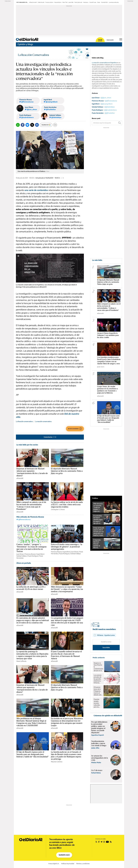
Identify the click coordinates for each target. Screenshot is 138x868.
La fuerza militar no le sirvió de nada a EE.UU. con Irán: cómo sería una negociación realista (67, 505)
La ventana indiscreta (114, 2)
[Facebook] (23, 125)
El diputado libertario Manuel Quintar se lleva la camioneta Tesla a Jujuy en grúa (67, 471)
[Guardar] (55, 125)
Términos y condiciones (83, 864)
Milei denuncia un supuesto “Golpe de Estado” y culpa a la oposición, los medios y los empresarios (67, 589)
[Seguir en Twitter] (96, 842)
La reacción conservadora (43, 421)
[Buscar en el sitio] (105, 123)
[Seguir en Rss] (111, 842)
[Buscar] (120, 123)
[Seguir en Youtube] (107, 842)
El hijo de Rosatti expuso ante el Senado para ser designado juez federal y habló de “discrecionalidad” (33, 754)
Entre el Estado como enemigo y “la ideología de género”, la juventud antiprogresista (67, 547)
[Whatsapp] (18, 125)
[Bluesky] (27, 125)
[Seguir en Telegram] (101, 842)
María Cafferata (21, 661)
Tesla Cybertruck (78, 2)
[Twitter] (32, 125)
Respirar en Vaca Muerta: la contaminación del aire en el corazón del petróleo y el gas (98, 667)
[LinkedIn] (37, 125)
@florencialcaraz (24, 519)
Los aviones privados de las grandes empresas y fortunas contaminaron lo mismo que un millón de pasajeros (98, 679)
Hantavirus (86, 2)
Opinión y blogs (25, 44)
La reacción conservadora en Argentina (104, 63)
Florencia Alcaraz (26, 100)
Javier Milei (71, 2)
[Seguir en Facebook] (99, 842)
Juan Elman (29, 107)
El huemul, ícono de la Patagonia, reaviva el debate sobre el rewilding (98, 691)
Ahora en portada (24, 563)
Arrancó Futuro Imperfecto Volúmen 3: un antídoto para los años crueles (108, 335)
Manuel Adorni (58, 2)
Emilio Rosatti (41, 2)
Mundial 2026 (104, 2)
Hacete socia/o (100, 40)
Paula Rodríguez (25, 115)
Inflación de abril (33, 2)
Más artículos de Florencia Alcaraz (30, 517)
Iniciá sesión (110, 40)
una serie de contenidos (37, 190)
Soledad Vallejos (55, 115)
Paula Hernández (50, 107)
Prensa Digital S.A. (54, 864)
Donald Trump (93, 2)
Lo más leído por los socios (27, 445)
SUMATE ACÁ (64, 855)
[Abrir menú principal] (121, 39)
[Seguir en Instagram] (104, 842)
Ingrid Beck (48, 100)
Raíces (99, 2)
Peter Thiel (65, 2)
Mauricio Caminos (57, 762)
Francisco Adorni (49, 2)
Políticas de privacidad (68, 864)
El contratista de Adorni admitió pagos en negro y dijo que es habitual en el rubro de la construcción (33, 620)
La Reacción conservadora (24, 421)
